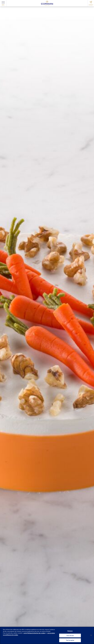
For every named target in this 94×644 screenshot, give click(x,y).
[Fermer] (91, 635)
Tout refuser (70, 636)
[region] (47, 635)
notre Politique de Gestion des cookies (34, 633)
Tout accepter (70, 640)
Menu (3, 3)
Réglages (70, 631)
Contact (91, 3)
